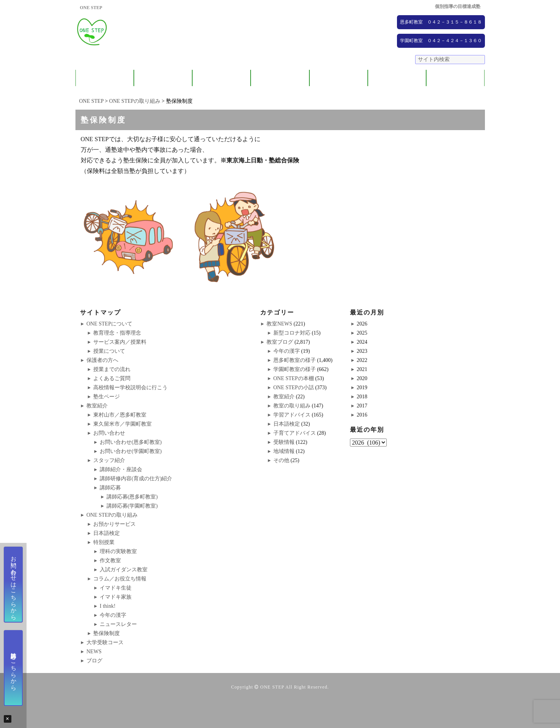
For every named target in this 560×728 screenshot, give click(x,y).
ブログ (456, 78)
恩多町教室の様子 (295, 360)
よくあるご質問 (112, 378)
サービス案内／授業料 (120, 342)
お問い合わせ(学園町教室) (131, 451)
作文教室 (110, 561)
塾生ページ (107, 397)
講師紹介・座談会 (121, 469)
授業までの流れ (112, 369)
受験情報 (284, 442)
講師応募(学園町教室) (132, 506)
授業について (109, 351)
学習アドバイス (292, 415)
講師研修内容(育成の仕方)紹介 (136, 479)
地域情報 (284, 451)
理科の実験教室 (118, 551)
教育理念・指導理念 (117, 333)
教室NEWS (279, 324)
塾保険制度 (107, 633)
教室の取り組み (292, 406)
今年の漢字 (113, 615)
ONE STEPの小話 (294, 388)
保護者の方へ (163, 78)
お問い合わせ (109, 433)
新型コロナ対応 (292, 333)
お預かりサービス (115, 524)
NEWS (397, 78)
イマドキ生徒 (116, 588)
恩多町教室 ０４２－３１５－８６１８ (441, 22)
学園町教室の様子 (295, 369)
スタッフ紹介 (109, 460)
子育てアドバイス (295, 433)
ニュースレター (118, 624)
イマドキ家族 (116, 597)
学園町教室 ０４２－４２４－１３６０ (441, 41)
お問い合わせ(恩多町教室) (131, 442)
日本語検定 (107, 533)
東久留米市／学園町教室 (122, 424)
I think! (108, 606)
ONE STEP (272, 687)
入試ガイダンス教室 (124, 570)
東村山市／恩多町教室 (120, 415)
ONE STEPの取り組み (280, 78)
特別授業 (104, 542)
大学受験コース (338, 78)
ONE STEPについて (105, 78)
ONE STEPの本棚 (294, 378)
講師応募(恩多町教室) (132, 497)
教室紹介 (221, 78)
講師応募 (110, 488)
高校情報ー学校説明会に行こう (130, 388)
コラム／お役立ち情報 (120, 579)
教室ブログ (280, 342)
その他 (281, 460)
